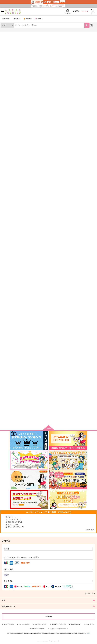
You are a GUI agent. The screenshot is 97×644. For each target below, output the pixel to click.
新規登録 (75, 11)
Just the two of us (15, 522)
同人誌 (15, 34)
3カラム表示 (85, 67)
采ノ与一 (12, 517)
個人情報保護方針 (76, 624)
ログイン (84, 11)
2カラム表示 (89, 67)
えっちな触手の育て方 (74, 200)
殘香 (35, 200)
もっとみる (90, 530)
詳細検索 (92, 25)
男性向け (28, 19)
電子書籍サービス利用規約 (59, 624)
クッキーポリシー (90, 624)
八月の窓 (4, 276)
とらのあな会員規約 (24, 624)
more (88, 633)
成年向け (17, 19)
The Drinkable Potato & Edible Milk (80, 123)
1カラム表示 (94, 67)
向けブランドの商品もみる (49, 391)
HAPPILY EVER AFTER (10, 200)
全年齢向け (6, 19)
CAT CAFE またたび (41, 123)
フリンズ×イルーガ (16, 527)
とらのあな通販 (6, 34)
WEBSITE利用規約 (9, 624)
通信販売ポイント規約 (41, 624)
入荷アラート (7, 38)
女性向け (39, 19)
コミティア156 (14, 519)
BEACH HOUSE (7, 123)
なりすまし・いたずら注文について (59, 629)
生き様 (36, 353)
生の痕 (4, 353)
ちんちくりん (13, 524)
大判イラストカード (73, 277)
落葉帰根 (37, 276)
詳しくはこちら (90, 593)
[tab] (25, 61)
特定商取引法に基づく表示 (37, 629)
